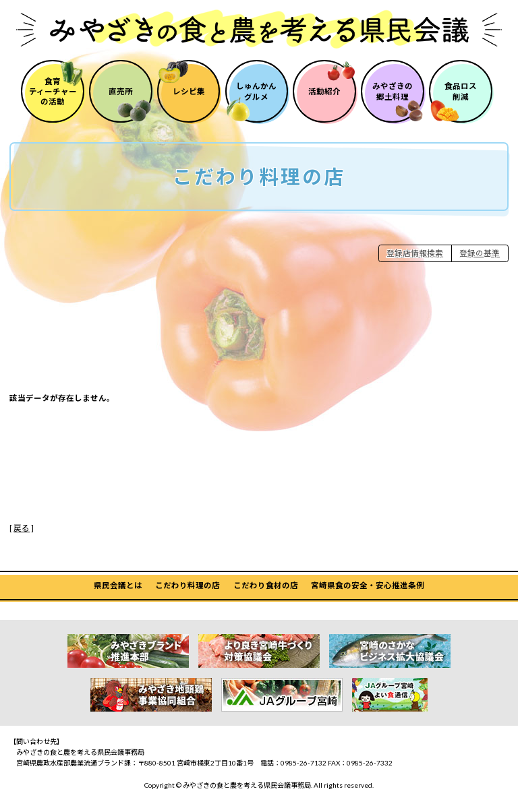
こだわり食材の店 (266, 585)
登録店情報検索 (415, 253)
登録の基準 (480, 253)
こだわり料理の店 (188, 585)
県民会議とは (118, 585)
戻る (22, 528)
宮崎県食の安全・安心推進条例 (368, 585)
